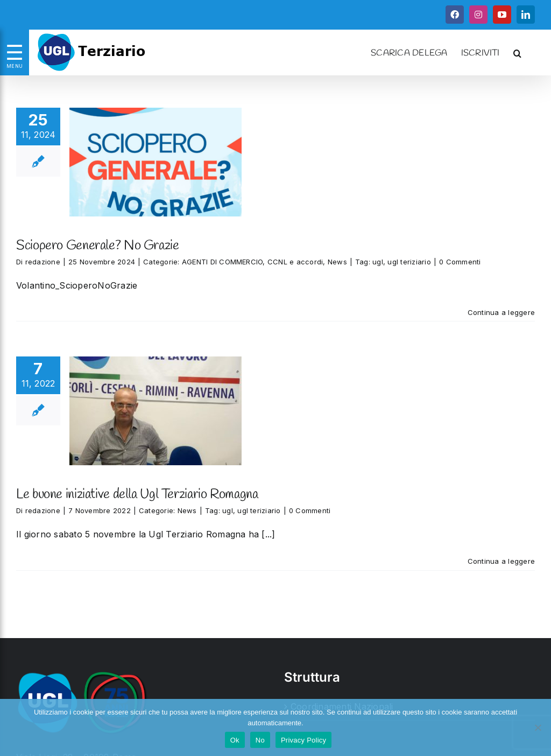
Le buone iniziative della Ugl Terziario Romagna (137, 495)
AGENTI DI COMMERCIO (222, 262)
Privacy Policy (303, 740)
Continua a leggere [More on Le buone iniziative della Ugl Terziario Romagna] (501, 561)
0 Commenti (460, 262)
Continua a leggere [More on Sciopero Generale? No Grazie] (501, 312)
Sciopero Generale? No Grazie (98, 246)
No (260, 740)
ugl (378, 262)
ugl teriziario (409, 262)
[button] (517, 52)
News (337, 262)
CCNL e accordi (295, 262)
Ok (235, 740)
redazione (43, 262)
